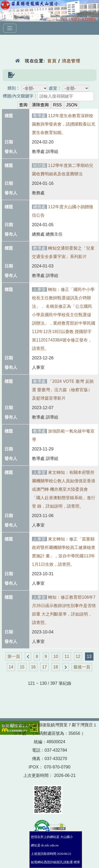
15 (22, 667)
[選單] (10, 28)
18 (56, 667)
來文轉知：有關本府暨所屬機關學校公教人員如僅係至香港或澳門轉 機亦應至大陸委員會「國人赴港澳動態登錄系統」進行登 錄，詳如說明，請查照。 (64, 489)
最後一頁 (82, 667)
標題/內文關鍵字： (20, 96)
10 (56, 656)
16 (33, 667)
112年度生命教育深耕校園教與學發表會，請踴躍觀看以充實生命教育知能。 (64, 124)
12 (78, 656)
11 (67, 656)
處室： (55, 88)
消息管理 (71, 61)
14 (11, 667)
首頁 (52, 61)
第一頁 (14, 656)
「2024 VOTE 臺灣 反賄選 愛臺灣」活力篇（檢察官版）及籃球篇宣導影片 (63, 390)
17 (44, 667)
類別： (14, 88)
